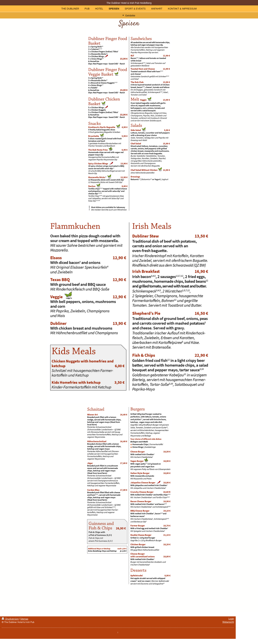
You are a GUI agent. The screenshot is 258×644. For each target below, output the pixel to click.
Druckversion (10, 619)
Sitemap (24, 619)
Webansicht (228, 622)
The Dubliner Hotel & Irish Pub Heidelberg (129, 3)
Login (231, 619)
